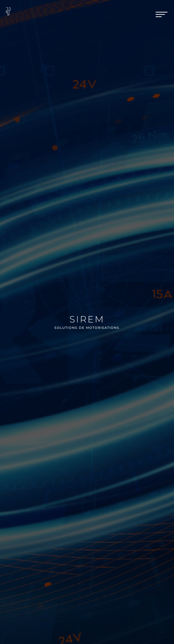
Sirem (87, 319)
